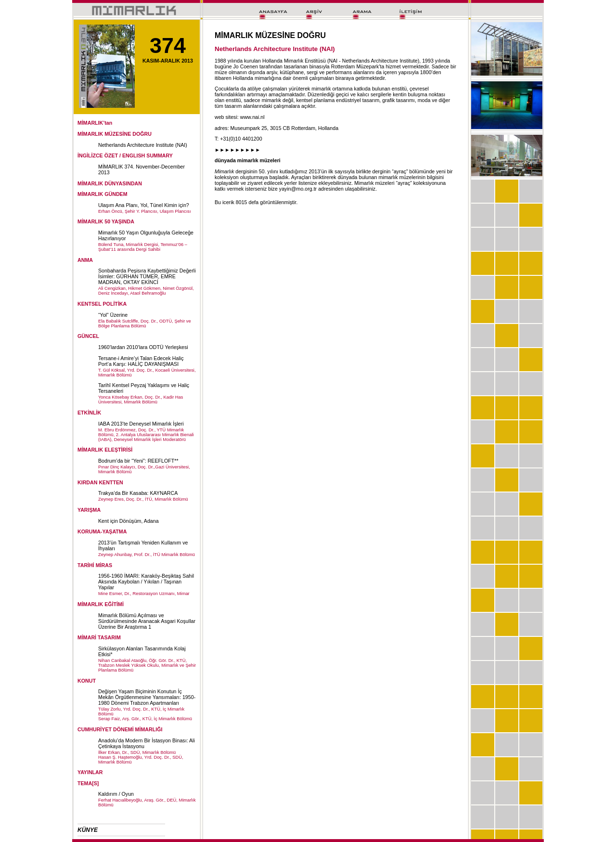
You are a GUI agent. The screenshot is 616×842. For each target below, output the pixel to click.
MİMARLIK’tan (95, 123)
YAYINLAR (90, 772)
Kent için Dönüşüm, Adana (128, 521)
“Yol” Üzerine (113, 315)
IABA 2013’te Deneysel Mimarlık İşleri (141, 424)
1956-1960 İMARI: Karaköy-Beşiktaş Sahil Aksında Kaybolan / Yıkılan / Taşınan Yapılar (146, 582)
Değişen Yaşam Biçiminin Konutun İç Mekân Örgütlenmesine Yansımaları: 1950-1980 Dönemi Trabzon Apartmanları (147, 697)
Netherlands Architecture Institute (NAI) (143, 145)
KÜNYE (88, 830)
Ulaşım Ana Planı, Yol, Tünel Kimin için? (144, 205)
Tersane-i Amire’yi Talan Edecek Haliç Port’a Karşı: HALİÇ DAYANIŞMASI (141, 361)
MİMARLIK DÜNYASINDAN (110, 183)
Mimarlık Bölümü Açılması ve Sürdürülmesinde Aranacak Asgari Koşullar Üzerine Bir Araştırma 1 (147, 621)
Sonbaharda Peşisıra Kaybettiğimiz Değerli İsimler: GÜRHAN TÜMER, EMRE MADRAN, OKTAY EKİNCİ (147, 276)
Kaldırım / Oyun (116, 794)
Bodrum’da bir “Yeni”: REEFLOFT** (138, 461)
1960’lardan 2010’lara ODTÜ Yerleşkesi (143, 347)
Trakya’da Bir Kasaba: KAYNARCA (138, 493)
